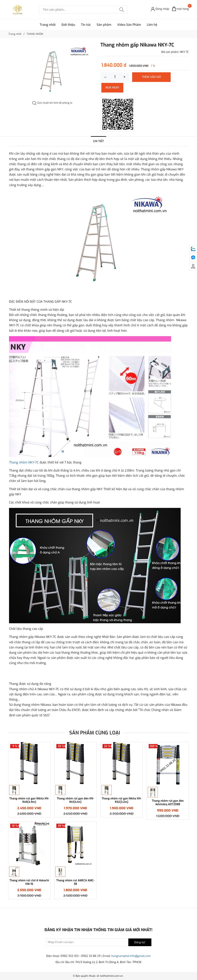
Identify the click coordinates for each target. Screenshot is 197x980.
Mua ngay (112, 88)
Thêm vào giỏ (152, 77)
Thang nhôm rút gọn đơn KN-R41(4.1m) (75, 800)
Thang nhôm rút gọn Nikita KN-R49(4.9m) (29, 800)
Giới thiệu (68, 25)
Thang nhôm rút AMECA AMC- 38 (76, 882)
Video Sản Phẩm (129, 25)
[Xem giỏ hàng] (181, 9)
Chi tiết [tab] (98, 141)
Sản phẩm (104, 25)
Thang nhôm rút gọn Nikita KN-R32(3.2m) (122, 800)
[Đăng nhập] (160, 9)
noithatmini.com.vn (111, 976)
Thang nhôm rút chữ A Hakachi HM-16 (29, 882)
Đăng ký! (140, 943)
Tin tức (86, 25)
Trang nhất (48, 25)
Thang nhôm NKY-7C (24, 462)
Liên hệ (152, 25)
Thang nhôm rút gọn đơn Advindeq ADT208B (168, 803)
